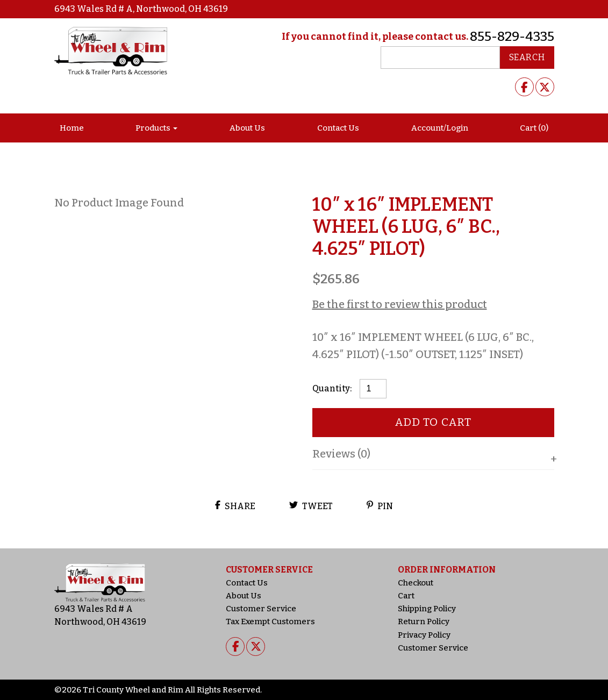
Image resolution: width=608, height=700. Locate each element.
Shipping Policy (427, 609)
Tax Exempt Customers (270, 622)
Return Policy (424, 622)
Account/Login (440, 128)
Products (153, 128)
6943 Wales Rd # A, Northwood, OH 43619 (141, 9)
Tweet (311, 506)
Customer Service (261, 609)
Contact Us (338, 128)
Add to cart (433, 422)
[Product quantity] (373, 389)
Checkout (416, 583)
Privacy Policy (424, 635)
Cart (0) (534, 128)
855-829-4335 (512, 37)
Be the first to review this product (400, 304)
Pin (380, 506)
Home (72, 128)
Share (235, 506)
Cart (406, 596)
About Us (247, 128)
